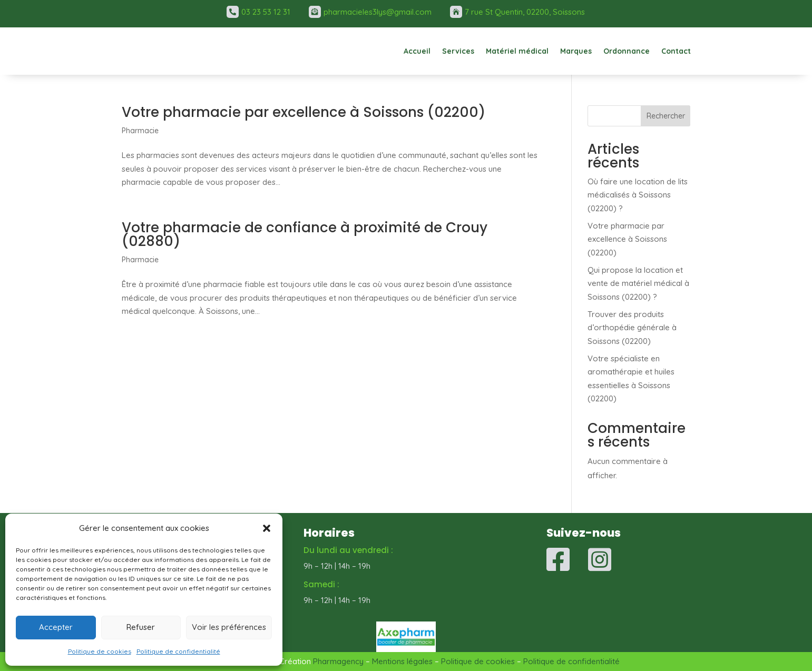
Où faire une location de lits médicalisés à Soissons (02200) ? (638, 195)
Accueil (417, 51)
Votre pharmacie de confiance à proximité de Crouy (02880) (305, 234)
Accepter (56, 627)
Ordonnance (627, 51)
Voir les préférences (229, 627)
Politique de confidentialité (178, 651)
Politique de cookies (100, 651)
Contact (676, 51)
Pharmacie (140, 131)
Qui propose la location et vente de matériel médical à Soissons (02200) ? (638, 283)
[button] (267, 528)
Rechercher (666, 116)
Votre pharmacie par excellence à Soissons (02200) (304, 112)
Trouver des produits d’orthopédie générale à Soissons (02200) (632, 328)
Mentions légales (402, 661)
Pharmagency (338, 661)
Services (458, 51)
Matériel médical (517, 51)
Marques (576, 51)
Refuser (141, 627)
